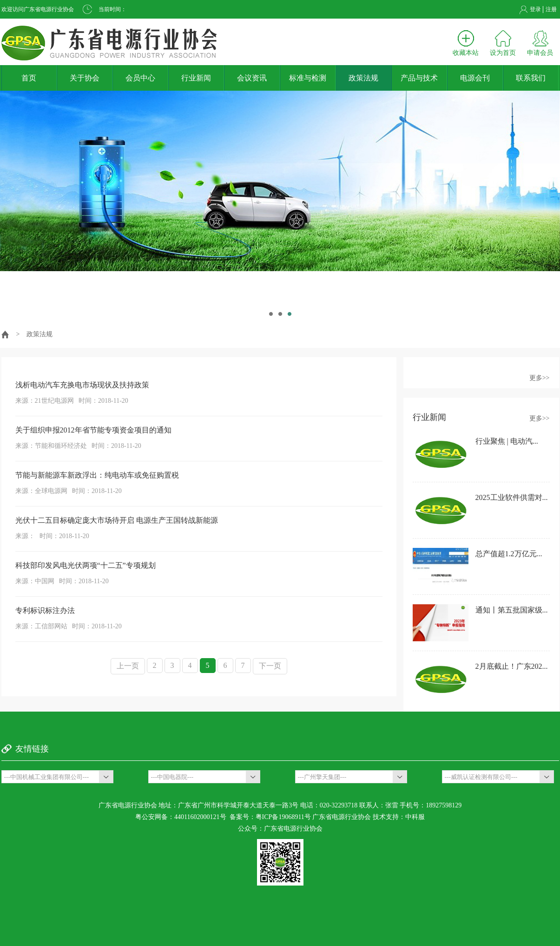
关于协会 (85, 78)
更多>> (540, 378)
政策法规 (363, 78)
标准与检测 (308, 78)
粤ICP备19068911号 (283, 817)
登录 (535, 9)
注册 (551, 9)
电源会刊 (475, 78)
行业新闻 (196, 78)
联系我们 (531, 78)
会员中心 (140, 78)
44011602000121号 (200, 817)
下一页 (270, 666)
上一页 (128, 666)
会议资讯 (252, 78)
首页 (29, 78)
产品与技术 (419, 78)
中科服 (415, 817)
